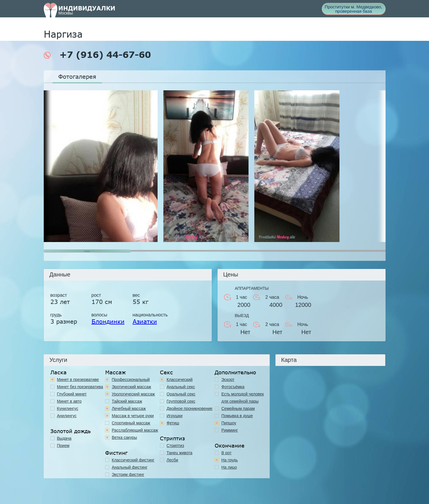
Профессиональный (131, 380)
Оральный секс (181, 394)
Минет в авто (69, 401)
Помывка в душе (237, 416)
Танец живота (179, 453)
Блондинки (108, 321)
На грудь (230, 460)
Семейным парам (238, 408)
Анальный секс (181, 387)
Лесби (172, 460)
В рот (226, 453)
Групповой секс (181, 401)
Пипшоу (229, 423)
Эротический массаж (132, 387)
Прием (63, 446)
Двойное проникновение (189, 408)
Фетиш (173, 423)
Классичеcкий (180, 380)
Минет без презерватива (80, 387)
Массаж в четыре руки (133, 416)
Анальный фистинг (130, 467)
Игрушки (175, 416)
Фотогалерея (77, 76)
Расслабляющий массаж (135, 430)
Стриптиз (175, 446)
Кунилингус (68, 408)
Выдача (64, 438)
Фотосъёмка (233, 387)
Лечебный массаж (129, 408)
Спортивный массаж (131, 423)
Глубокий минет (72, 394)
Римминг (230, 430)
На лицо (229, 467)
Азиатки (145, 321)
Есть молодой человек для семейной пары (242, 398)
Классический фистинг (133, 460)
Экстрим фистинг (128, 474)
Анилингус (67, 416)
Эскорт (228, 380)
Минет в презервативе (78, 380)
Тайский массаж (127, 401)
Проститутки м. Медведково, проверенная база (354, 9)
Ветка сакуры (124, 437)
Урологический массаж (133, 394)
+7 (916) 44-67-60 (97, 55)
